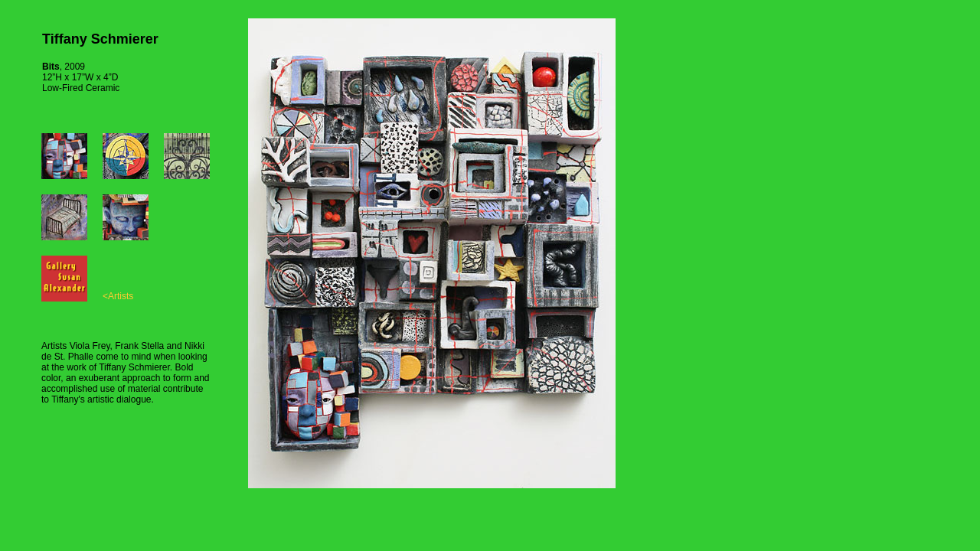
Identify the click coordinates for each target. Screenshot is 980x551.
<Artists (118, 296)
